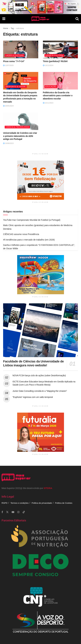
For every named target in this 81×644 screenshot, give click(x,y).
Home (6, 28)
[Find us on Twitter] (7, 512)
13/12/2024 (48, 65)
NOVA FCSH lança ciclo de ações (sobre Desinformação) (39, 375)
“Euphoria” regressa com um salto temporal (33, 397)
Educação (51, 87)
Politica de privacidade (42, 503)
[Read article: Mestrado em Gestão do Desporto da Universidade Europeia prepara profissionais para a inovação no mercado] (21, 81)
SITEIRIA (48, 488)
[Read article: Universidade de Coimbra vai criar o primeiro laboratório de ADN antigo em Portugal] (21, 121)
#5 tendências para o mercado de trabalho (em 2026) (29, 240)
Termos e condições (20, 503)
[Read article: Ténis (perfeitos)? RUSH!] (60, 49)
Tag (12, 28)
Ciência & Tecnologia (17, 127)
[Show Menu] (4, 19)
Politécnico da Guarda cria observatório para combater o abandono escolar (58, 96)
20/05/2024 (8, 106)
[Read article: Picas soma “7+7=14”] (21, 49)
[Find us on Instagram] (18, 512)
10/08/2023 (8, 143)
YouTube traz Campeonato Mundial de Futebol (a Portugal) (32, 220)
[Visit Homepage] (40, 19)
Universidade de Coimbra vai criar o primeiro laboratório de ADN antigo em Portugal (20, 136)
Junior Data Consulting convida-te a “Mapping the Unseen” (40, 391)
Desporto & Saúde (16, 87)
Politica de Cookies (64, 503)
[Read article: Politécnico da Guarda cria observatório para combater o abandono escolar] (60, 81)
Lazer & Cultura (15, 55)
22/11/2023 (48, 103)
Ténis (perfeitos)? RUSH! (55, 61)
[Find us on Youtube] (13, 512)
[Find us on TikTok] (24, 512)
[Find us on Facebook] (2, 512)
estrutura (20, 28)
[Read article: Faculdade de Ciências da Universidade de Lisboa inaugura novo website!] (40, 330)
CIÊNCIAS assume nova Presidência (21, 234)
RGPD (5, 503)
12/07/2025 (8, 65)
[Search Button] (77, 19)
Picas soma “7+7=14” (14, 61)
